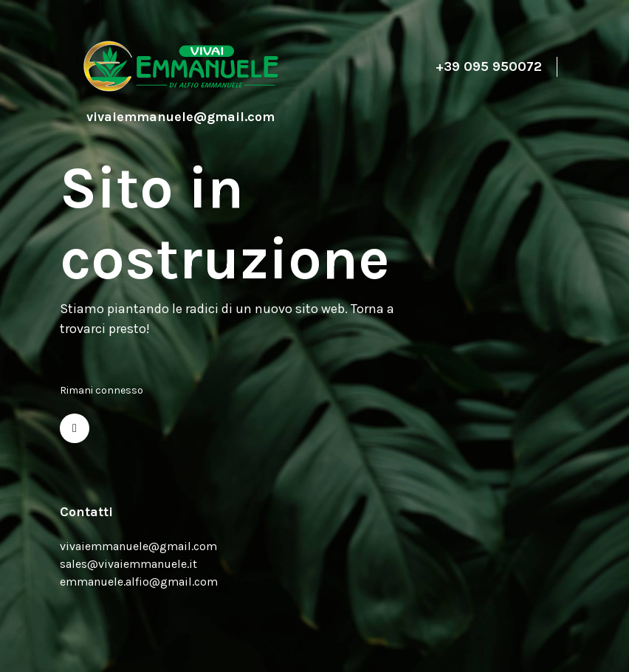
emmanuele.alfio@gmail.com (139, 582)
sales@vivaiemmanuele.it (128, 564)
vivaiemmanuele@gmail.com (138, 546)
